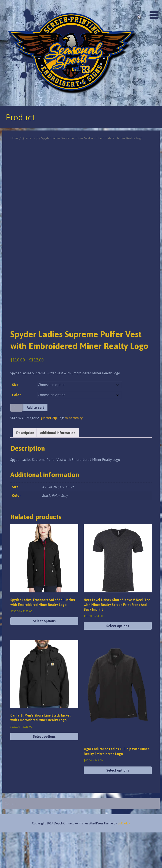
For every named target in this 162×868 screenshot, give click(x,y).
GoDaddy (124, 859)
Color (16, 430)
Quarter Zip (30, 138)
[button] (155, 10)
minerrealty (74, 453)
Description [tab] (25, 468)
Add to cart (35, 443)
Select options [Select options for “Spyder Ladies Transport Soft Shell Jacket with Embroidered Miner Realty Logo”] (44, 656)
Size (15, 420)
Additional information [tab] (58, 468)
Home (14, 138)
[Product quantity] (16, 443)
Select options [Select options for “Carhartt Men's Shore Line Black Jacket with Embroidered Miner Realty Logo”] (44, 772)
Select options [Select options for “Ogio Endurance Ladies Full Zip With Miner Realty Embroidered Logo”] (118, 806)
